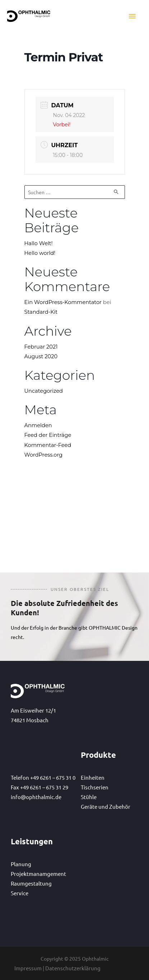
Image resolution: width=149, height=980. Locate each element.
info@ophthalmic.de (36, 797)
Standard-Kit (41, 312)
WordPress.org (44, 455)
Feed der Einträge (48, 435)
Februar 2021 (41, 347)
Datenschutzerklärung (73, 968)
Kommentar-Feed (48, 445)
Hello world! (40, 253)
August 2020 (41, 356)
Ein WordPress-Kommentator (63, 302)
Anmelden (38, 425)
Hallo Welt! (39, 243)
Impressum (28, 968)
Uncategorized (44, 391)
